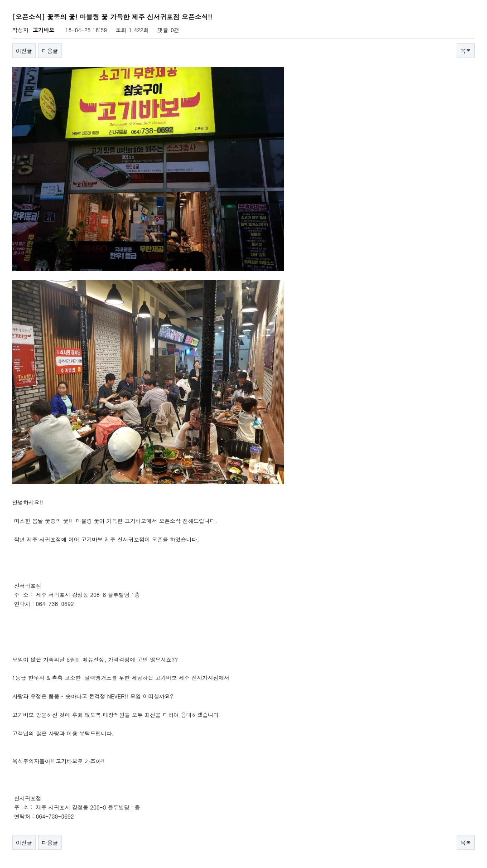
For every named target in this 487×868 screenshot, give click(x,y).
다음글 (50, 51)
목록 (466, 51)
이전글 (24, 51)
